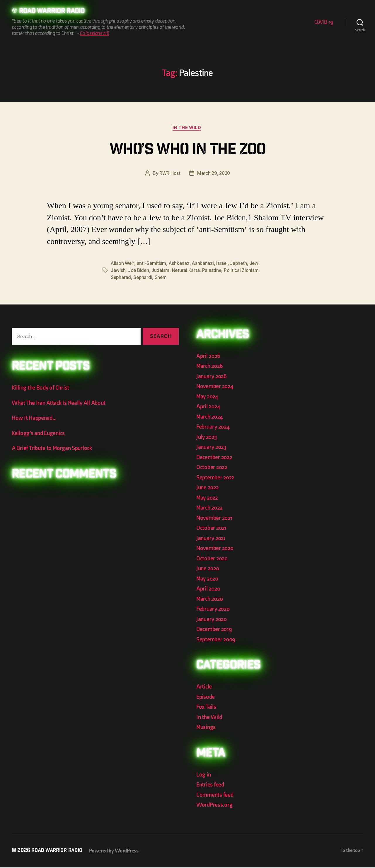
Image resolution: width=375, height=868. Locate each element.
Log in (204, 775)
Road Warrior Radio (54, 12)
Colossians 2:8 (94, 34)
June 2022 (208, 488)
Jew (257, 264)
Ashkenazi (205, 264)
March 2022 (210, 509)
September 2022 (216, 478)
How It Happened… (35, 419)
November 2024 (216, 387)
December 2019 (215, 630)
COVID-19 (324, 22)
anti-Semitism (152, 264)
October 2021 (212, 529)
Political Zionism (244, 271)
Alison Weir (123, 264)
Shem (162, 278)
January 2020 (213, 620)
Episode (206, 697)
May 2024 (208, 397)
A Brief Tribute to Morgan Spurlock (54, 449)
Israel (224, 264)
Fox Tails (207, 708)
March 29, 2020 (214, 174)
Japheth (241, 264)
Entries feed (211, 785)
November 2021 (215, 518)
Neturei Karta (187, 271)
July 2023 (207, 438)
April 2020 (209, 589)
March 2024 (210, 417)
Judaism (162, 271)
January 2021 (212, 539)
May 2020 (208, 579)
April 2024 (209, 407)
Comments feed (216, 795)
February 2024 (214, 428)
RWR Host (169, 174)
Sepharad (121, 278)
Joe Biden (139, 271)
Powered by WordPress (118, 851)
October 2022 (213, 468)
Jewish (118, 271)
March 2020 (210, 599)
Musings (207, 728)
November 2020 (216, 549)
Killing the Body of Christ (42, 389)
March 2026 (210, 367)
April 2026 (209, 357)
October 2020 (213, 559)
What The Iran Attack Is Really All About (60, 404)
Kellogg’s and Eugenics (40, 434)
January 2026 (212, 377)
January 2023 (212, 448)
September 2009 (217, 640)
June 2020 (209, 569)
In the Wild (187, 128)
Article (204, 687)
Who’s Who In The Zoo (187, 151)
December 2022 (215, 458)
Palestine (214, 271)
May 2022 (208, 498)
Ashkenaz (180, 264)
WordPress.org (215, 806)
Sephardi (144, 278)
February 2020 (214, 610)
